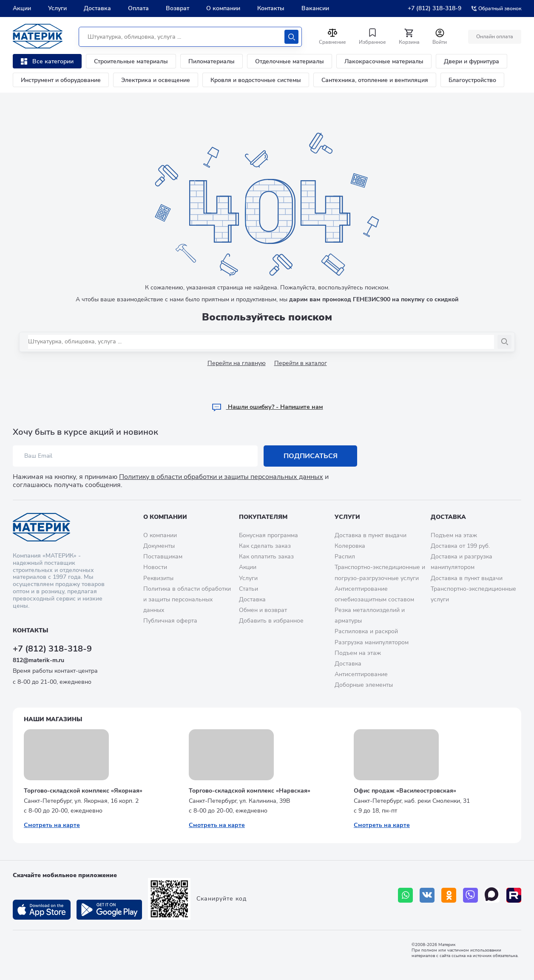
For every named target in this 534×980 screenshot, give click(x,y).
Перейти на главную (237, 363)
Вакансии (315, 8)
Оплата (138, 8)
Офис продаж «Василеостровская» (405, 791)
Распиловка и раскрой (366, 631)
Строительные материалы (131, 61)
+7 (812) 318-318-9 (435, 8)
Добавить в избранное (271, 621)
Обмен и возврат (263, 610)
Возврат (178, 8)
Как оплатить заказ (266, 557)
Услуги (57, 8)
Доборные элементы (364, 685)
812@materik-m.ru (38, 660)
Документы (159, 546)
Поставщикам (163, 557)
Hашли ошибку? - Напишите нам (267, 407)
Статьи (249, 589)
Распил (345, 557)
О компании (223, 8)
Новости (155, 567)
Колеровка (350, 546)
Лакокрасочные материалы (384, 61)
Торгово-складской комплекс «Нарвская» (250, 791)
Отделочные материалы (290, 61)
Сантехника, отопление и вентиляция (375, 80)
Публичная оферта (170, 621)
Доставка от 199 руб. (460, 546)
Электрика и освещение (156, 80)
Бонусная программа (268, 535)
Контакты (271, 8)
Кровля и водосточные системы (256, 80)
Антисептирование (361, 674)
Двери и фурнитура (472, 61)
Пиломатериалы (212, 61)
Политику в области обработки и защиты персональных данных (221, 477)
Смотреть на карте (52, 825)
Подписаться (311, 456)
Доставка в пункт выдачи (371, 535)
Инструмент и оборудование (61, 80)
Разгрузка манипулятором (372, 642)
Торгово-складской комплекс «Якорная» (83, 791)
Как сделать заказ (265, 546)
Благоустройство (472, 80)
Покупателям (263, 517)
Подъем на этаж (358, 653)
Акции (22, 8)
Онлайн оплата (495, 37)
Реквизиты (158, 578)
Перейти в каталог (301, 363)
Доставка (97, 8)
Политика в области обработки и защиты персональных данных (187, 599)
